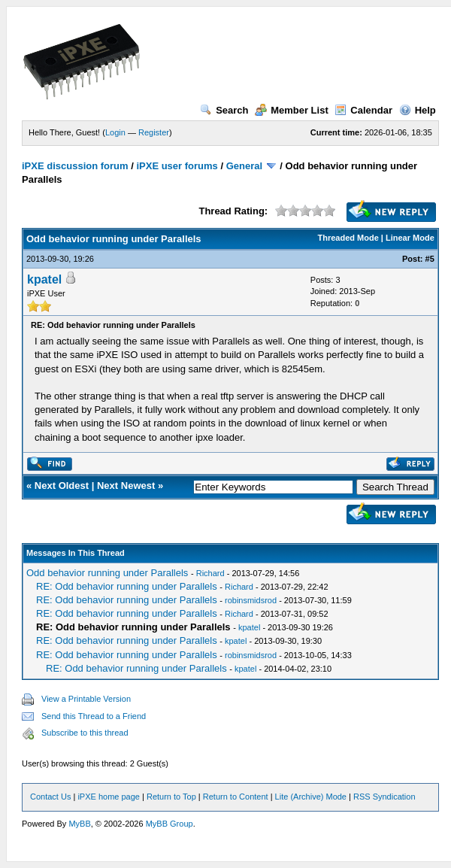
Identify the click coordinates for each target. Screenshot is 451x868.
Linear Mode (410, 238)
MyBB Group (170, 824)
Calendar (363, 110)
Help (418, 110)
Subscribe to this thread (85, 733)
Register (154, 132)
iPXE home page (109, 797)
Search (224, 110)
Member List (292, 110)
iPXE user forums (177, 166)
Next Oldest (62, 486)
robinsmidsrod (251, 600)
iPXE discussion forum (75, 166)
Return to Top (171, 797)
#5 (430, 259)
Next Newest (126, 486)
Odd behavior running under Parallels (107, 573)
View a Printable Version (86, 699)
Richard (210, 573)
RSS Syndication (384, 797)
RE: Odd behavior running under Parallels (127, 586)
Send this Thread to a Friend (94, 716)
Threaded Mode (348, 238)
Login (115, 132)
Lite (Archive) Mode (311, 797)
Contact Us (50, 797)
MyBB (79, 824)
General (244, 166)
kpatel (44, 279)
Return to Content (236, 797)
